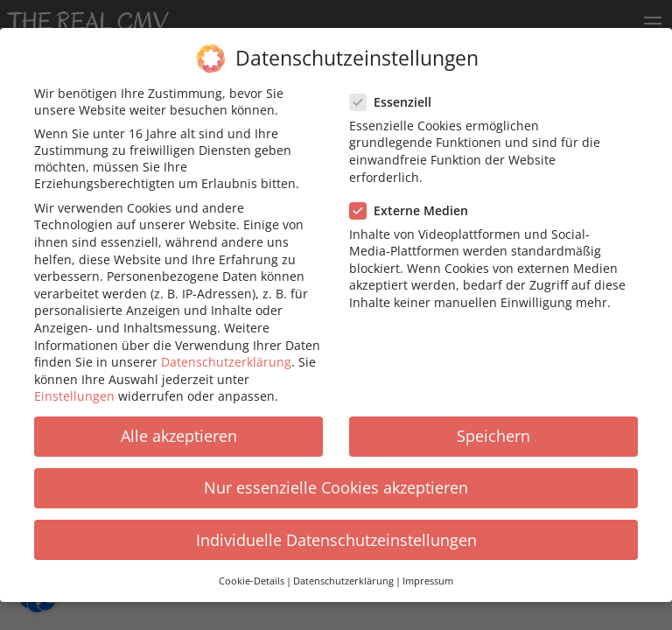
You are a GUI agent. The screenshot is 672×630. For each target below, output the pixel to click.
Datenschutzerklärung (226, 352)
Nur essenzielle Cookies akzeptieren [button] (336, 479)
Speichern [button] (493, 426)
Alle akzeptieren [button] (179, 426)
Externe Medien (414, 201)
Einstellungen (74, 386)
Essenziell (396, 92)
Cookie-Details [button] (252, 571)
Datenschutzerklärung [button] (343, 571)
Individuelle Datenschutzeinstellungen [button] (336, 530)
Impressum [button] (428, 571)
